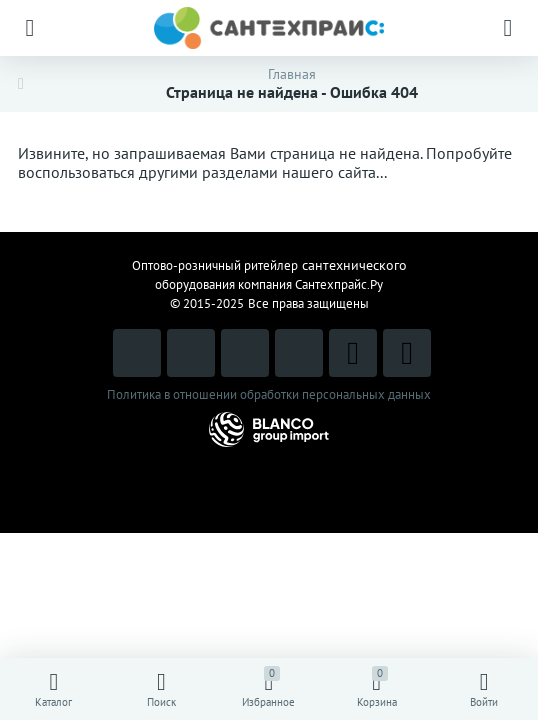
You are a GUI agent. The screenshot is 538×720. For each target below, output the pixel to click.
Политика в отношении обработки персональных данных (269, 394)
